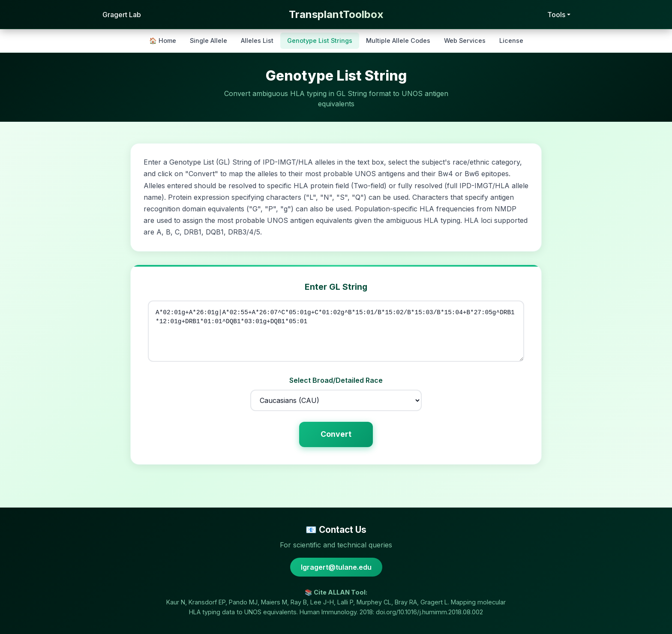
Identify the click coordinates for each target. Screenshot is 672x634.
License (511, 41)
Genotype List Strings (320, 41)
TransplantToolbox (336, 14)
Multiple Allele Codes (398, 41)
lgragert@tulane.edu (336, 567)
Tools (556, 15)
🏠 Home (163, 41)
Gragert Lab (121, 15)
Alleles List (257, 41)
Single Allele (208, 41)
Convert (336, 434)
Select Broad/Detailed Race (336, 380)
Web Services (465, 41)
